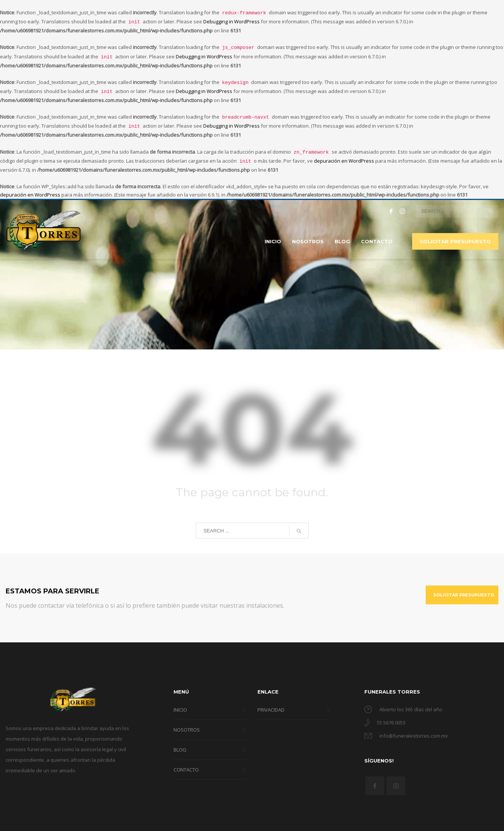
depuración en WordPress (344, 154)
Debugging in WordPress (231, 21)
